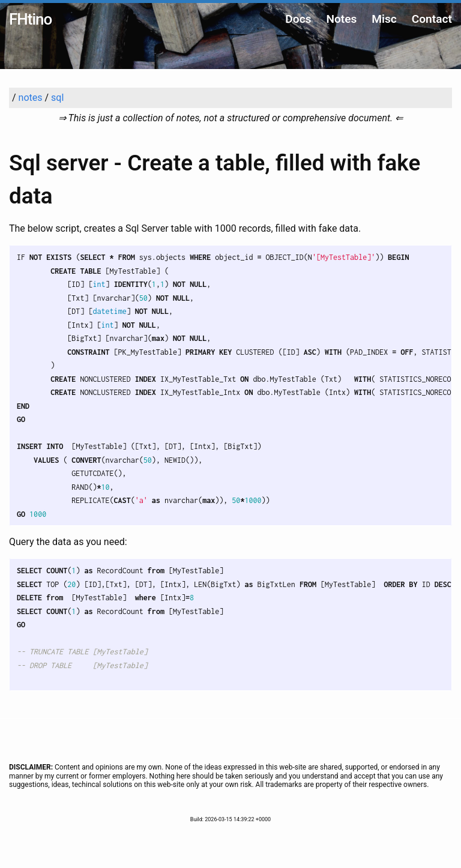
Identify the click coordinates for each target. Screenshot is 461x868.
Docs (298, 19)
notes (31, 98)
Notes (341, 19)
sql (57, 98)
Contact (432, 19)
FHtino (30, 19)
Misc (384, 19)
